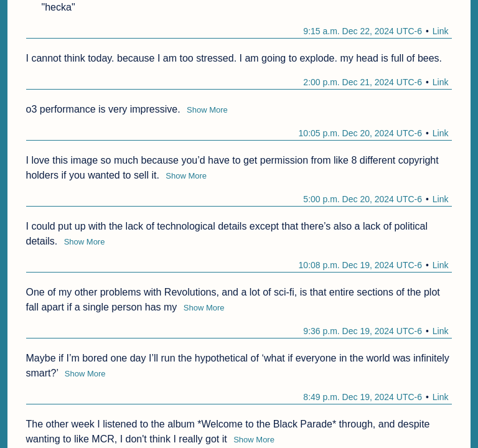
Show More (207, 110)
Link (441, 31)
